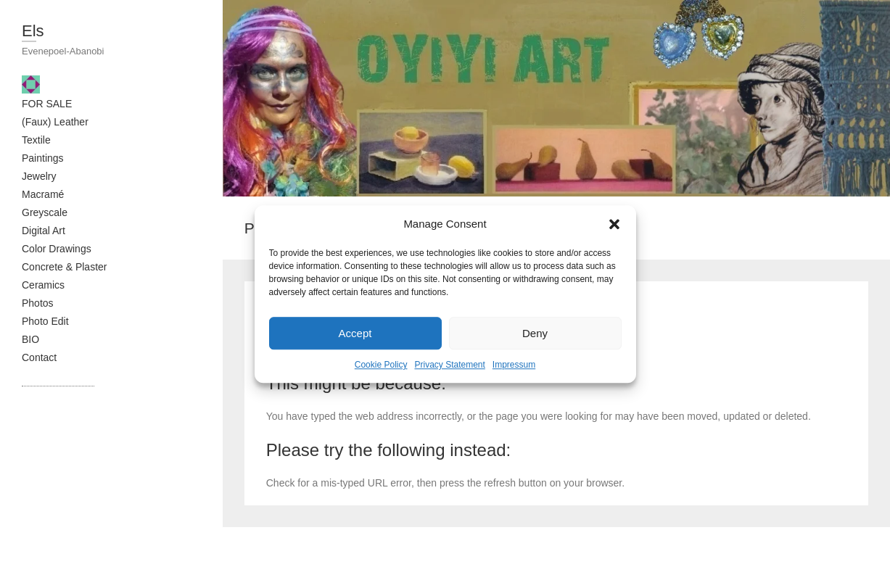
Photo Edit (45, 321)
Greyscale (45, 212)
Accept (355, 333)
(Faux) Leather (55, 122)
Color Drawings (57, 249)
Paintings (43, 158)
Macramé (43, 194)
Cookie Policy (381, 365)
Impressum (514, 365)
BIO (30, 339)
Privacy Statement (449, 365)
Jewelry (39, 176)
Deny (535, 333)
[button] (614, 224)
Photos (38, 303)
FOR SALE (47, 104)
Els (33, 31)
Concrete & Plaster (65, 267)
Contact (39, 357)
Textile (36, 140)
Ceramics (43, 285)
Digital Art (44, 231)
